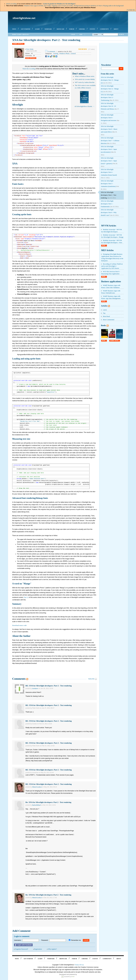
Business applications (111, 281)
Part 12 (26, 597)
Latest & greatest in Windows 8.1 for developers (59, 4)
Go (121, 69)
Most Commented (109, 320)
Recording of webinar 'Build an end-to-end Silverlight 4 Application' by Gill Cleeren (112, 266)
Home (14, 34)
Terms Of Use (79, 965)
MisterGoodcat (37, 787)
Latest (105, 310)
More (104, 246)
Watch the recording (29, 69)
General (73, 53)
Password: (45, 940)
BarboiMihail (36, 805)
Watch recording (11, 4)
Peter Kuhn (30, 49)
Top (104, 313)
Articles (25, 34)
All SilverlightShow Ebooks (83, 106)
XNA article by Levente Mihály (85, 79)
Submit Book (114, 341)
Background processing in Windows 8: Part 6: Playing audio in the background (99, 6)
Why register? (52, 949)
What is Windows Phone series (85, 76)
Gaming (56, 53)
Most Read (106, 316)
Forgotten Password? (21, 949)
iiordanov (35, 688)
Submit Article (18, 44)
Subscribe (91, 679)
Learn (19, 34)
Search (121, 34)
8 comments (51, 51)
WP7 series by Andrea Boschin (85, 82)
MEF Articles (107, 250)
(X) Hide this (131, 10)
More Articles (30, 58)
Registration (38, 949)
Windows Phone (64, 53)
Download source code (19, 625)
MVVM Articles (109, 226)
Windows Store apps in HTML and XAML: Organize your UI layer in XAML (48, 6)
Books (103, 325)
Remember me (76, 940)
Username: (18, 940)
